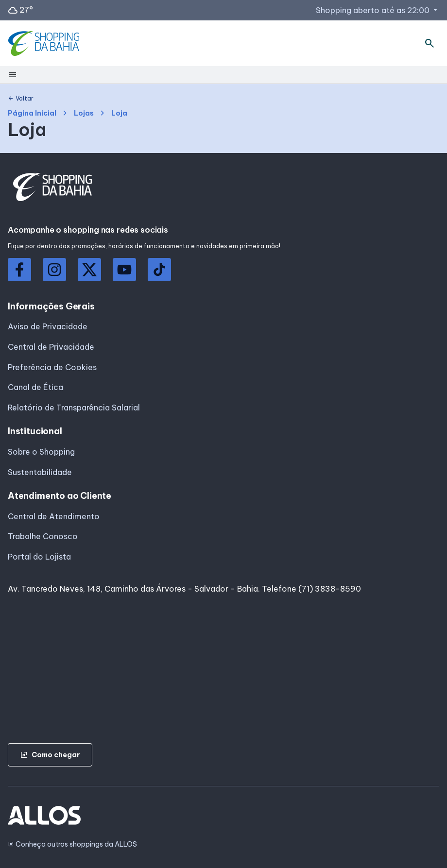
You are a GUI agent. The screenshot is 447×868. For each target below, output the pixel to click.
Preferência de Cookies (52, 367)
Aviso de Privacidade (48, 326)
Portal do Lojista (39, 557)
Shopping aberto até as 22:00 (378, 10)
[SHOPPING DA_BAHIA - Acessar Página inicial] (45, 43)
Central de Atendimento (54, 516)
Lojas (84, 113)
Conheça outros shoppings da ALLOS (72, 844)
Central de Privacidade (51, 347)
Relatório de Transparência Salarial (74, 408)
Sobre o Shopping (41, 452)
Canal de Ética (35, 387)
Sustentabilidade (40, 472)
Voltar (21, 99)
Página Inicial (32, 113)
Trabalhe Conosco (43, 536)
